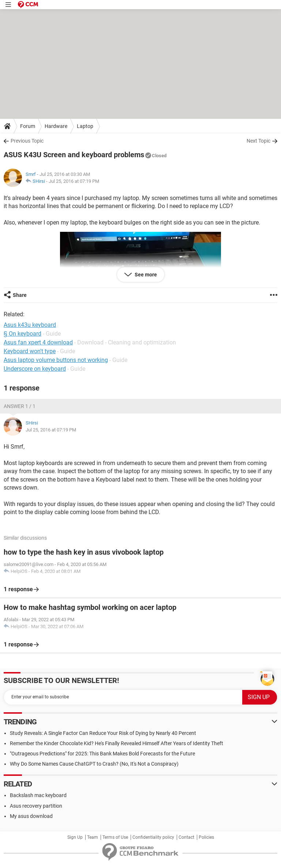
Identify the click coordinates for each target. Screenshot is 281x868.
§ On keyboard (23, 334)
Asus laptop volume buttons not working (56, 360)
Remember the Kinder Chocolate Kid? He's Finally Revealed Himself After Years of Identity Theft (117, 743)
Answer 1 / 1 (20, 406)
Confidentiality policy (153, 837)
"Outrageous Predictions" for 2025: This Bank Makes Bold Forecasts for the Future (102, 754)
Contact (186, 837)
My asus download (31, 816)
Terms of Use (115, 837)
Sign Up (75, 837)
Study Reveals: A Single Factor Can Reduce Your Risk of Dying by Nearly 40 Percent (103, 733)
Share (20, 295)
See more (145, 275)
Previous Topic (27, 141)
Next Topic (258, 141)
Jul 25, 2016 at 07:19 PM (74, 181)
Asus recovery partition (36, 806)
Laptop (85, 126)
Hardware (56, 126)
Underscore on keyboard (35, 369)
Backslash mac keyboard (38, 795)
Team (93, 837)
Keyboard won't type (30, 351)
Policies (206, 837)
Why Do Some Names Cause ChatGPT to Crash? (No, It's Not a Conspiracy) (94, 764)
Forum (28, 126)
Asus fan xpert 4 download (38, 342)
